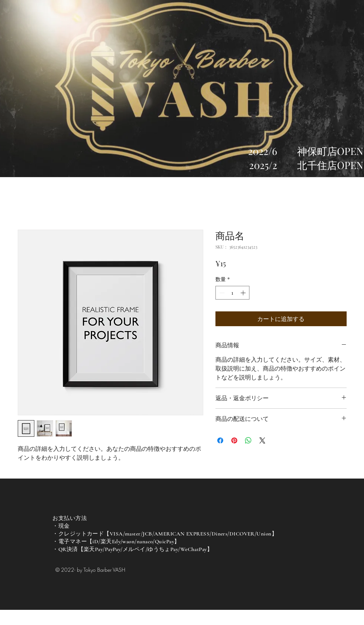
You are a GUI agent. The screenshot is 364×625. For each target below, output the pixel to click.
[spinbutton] (232, 293)
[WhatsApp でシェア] (248, 440)
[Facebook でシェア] (220, 440)
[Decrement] (221, 293)
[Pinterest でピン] (234, 440)
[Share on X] (262, 440)
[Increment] (244, 293)
